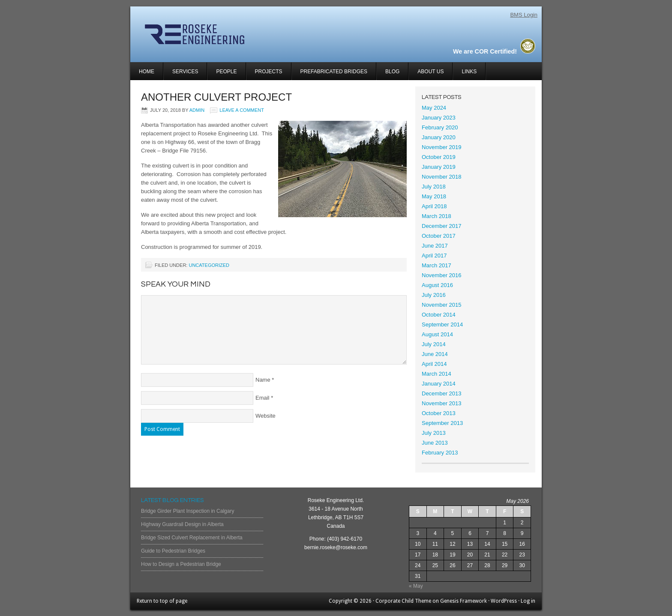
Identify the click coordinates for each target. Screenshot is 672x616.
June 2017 (435, 246)
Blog (392, 72)
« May (416, 586)
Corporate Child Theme (403, 601)
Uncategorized (209, 265)
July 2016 (434, 295)
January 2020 (439, 137)
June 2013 (435, 443)
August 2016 (437, 285)
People (226, 72)
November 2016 (442, 275)
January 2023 (439, 118)
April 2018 (434, 206)
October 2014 (439, 315)
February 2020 (440, 127)
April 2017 (434, 256)
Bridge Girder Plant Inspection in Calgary (187, 511)
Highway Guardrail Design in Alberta (182, 524)
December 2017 (442, 226)
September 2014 (442, 324)
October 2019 (439, 157)
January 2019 (439, 167)
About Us (430, 72)
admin (197, 110)
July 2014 (434, 344)
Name (263, 380)
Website (265, 416)
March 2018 (436, 216)
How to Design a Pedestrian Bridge (181, 564)
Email (262, 398)
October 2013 (439, 413)
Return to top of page (162, 601)
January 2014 (439, 384)
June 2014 (435, 354)
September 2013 (442, 423)
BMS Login (524, 15)
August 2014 (437, 334)
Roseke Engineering (232, 34)
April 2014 (434, 364)
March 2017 (436, 265)
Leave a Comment (242, 110)
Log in (528, 601)
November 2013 (442, 403)
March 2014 (436, 374)
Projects (264, 74)
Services (181, 74)
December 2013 (442, 393)
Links (469, 72)
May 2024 (434, 108)
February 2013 (440, 453)
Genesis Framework (463, 601)
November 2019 (442, 147)
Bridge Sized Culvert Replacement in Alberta (192, 538)
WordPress (504, 601)
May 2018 (434, 196)
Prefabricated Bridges (334, 72)
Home (147, 72)
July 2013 (434, 433)
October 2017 (439, 236)
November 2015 (442, 305)
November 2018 (442, 177)
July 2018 (434, 187)
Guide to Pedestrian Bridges (173, 551)
